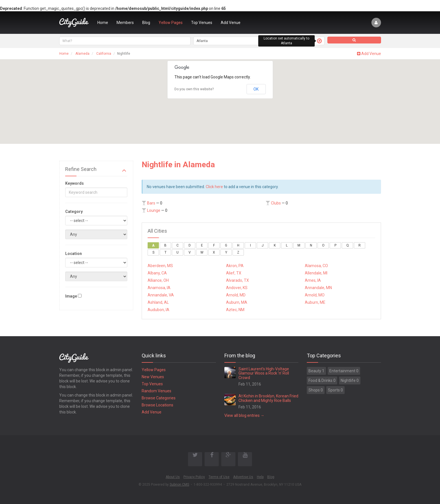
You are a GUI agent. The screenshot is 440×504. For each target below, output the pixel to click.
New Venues (153, 377)
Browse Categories (159, 398)
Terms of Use (219, 477)
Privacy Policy (194, 477)
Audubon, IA (158, 310)
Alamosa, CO (316, 266)
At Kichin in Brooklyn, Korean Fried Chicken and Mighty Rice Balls (268, 398)
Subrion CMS (179, 485)
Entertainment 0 (344, 371)
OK (256, 89)
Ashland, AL (158, 302)
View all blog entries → (244, 415)
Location (74, 254)
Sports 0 (335, 390)
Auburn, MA (237, 302)
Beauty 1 (316, 371)
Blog (146, 23)
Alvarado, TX (237, 280)
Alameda (82, 54)
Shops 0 (316, 390)
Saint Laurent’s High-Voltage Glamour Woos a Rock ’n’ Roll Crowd (264, 373)
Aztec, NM (235, 310)
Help (260, 477)
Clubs (276, 203)
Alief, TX (234, 273)
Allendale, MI (316, 273)
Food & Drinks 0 (322, 380)
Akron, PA (235, 266)
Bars (151, 203)
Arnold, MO (315, 295)
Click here (214, 187)
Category (74, 212)
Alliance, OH (158, 280)
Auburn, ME (315, 302)
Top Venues (202, 23)
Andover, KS (237, 288)
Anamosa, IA (159, 288)
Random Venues (156, 391)
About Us (173, 477)
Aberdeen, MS (160, 266)
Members (125, 23)
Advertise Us (243, 477)
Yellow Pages (171, 23)
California (104, 54)
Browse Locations (157, 405)
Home (103, 23)
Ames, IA (313, 280)
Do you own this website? (194, 89)
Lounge (154, 210)
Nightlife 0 (350, 380)
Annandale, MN (318, 288)
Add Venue (231, 23)
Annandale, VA (161, 295)
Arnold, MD (236, 295)
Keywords (75, 183)
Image (71, 296)
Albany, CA (157, 273)
